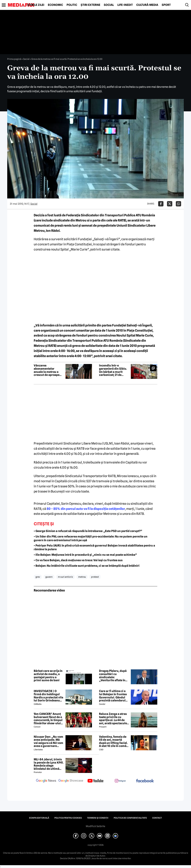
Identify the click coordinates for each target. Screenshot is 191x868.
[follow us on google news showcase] (71, 781)
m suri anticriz (65, 577)
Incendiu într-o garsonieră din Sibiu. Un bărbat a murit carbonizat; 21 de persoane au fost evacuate (113, 370)
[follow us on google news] (46, 781)
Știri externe (90, 5)
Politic (72, 5)
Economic (55, 5)
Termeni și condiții (98, 818)
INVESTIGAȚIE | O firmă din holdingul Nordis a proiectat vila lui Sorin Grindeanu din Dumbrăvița (48, 696)
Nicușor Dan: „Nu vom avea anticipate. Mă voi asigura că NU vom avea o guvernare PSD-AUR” (48, 741)
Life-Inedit (125, 5)
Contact (157, 818)
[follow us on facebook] (145, 781)
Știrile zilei (36, 5)
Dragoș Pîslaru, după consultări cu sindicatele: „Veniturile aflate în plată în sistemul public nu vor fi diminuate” (113, 676)
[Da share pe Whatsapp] (178, 204)
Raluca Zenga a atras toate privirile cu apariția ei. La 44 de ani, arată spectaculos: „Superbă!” (114, 719)
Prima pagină (14, 59)
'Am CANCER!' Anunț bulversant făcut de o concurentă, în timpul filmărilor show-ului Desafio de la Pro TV (48, 719)
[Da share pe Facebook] (161, 204)
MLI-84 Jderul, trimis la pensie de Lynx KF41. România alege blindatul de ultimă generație (49, 764)
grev (38, 577)
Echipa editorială (39, 818)
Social (109, 5)
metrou (82, 577)
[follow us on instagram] (120, 781)
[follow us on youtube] (96, 781)
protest (95, 577)
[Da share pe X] (170, 204)
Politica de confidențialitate (130, 818)
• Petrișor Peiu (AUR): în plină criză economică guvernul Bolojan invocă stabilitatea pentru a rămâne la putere (94, 547)
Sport (166, 5)
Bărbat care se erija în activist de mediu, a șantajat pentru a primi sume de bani (48, 676)
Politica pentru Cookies (68, 818)
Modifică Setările (96, 826)
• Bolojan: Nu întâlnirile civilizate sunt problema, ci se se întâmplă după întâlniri (87, 566)
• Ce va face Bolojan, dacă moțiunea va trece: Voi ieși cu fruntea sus (78, 560)
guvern (49, 577)
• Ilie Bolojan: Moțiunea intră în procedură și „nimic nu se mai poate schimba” (85, 555)
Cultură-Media (147, 5)
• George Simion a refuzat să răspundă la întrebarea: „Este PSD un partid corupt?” (88, 531)
